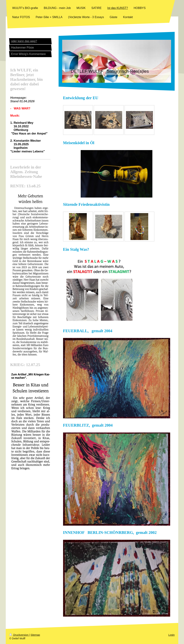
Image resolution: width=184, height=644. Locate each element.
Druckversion (19, 635)
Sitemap (35, 635)
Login (172, 635)
